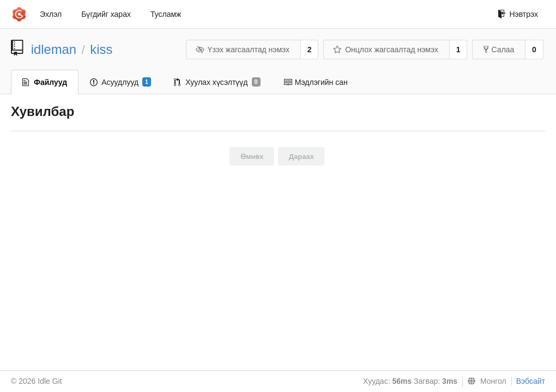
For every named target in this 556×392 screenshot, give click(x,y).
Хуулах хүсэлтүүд (217, 82)
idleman (54, 49)
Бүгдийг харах (106, 14)
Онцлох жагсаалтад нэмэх (386, 50)
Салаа (499, 50)
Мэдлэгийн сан (316, 82)
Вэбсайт (531, 381)
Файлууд (45, 82)
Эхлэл (51, 14)
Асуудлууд (120, 82)
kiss (101, 49)
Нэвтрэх (518, 14)
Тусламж (166, 14)
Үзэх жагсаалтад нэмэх (243, 50)
